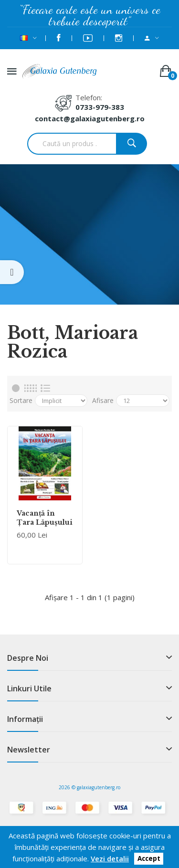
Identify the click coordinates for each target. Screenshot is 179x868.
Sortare (21, 400)
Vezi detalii (110, 858)
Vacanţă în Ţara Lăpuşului (45, 518)
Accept (149, 859)
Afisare (103, 400)
